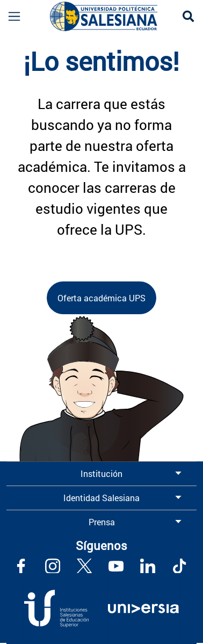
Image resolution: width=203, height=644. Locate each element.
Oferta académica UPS (102, 298)
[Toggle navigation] (10, 16)
